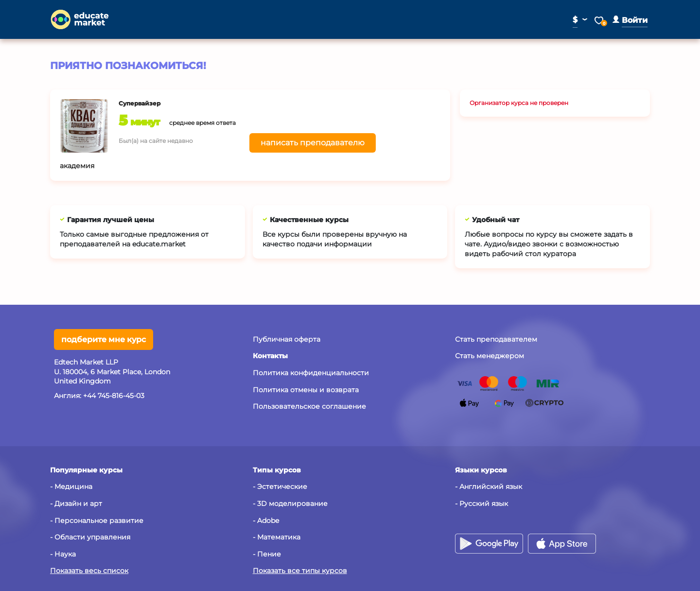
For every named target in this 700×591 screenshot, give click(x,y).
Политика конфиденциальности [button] (311, 373)
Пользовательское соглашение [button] (309, 406)
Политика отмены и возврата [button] (306, 390)
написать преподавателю (313, 143)
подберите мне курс (104, 339)
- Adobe (266, 521)
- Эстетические (280, 487)
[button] (630, 20)
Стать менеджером (490, 356)
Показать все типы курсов (300, 571)
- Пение (267, 554)
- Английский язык (489, 487)
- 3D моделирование (290, 504)
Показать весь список (89, 571)
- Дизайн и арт (76, 504)
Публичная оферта (287, 339)
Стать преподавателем (496, 339)
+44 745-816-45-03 (114, 396)
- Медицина (71, 487)
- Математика (277, 537)
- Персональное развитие (97, 521)
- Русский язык (481, 504)
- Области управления (90, 537)
